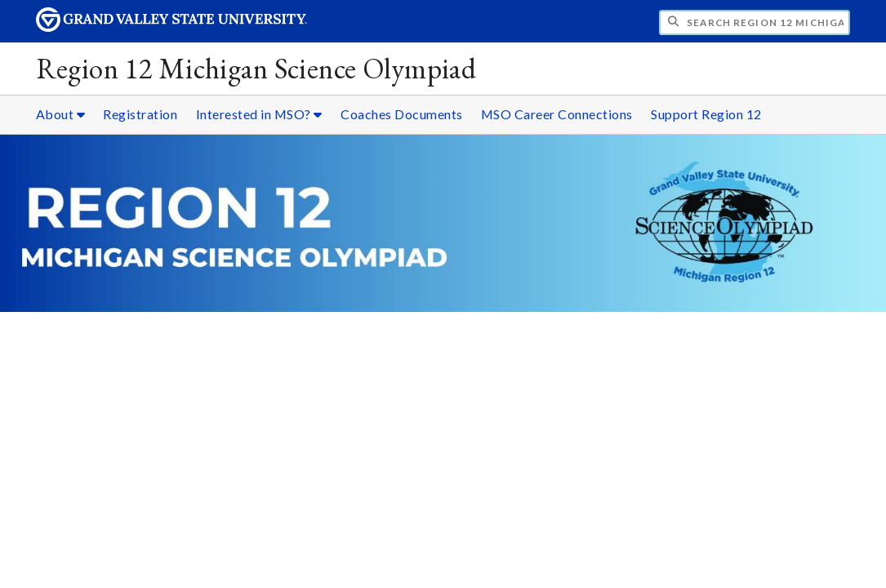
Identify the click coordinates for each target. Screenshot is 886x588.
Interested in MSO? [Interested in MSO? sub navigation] (259, 114)
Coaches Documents (402, 114)
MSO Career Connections (557, 114)
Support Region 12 (706, 114)
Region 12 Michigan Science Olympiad (256, 68)
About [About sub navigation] (61, 114)
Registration (140, 114)
